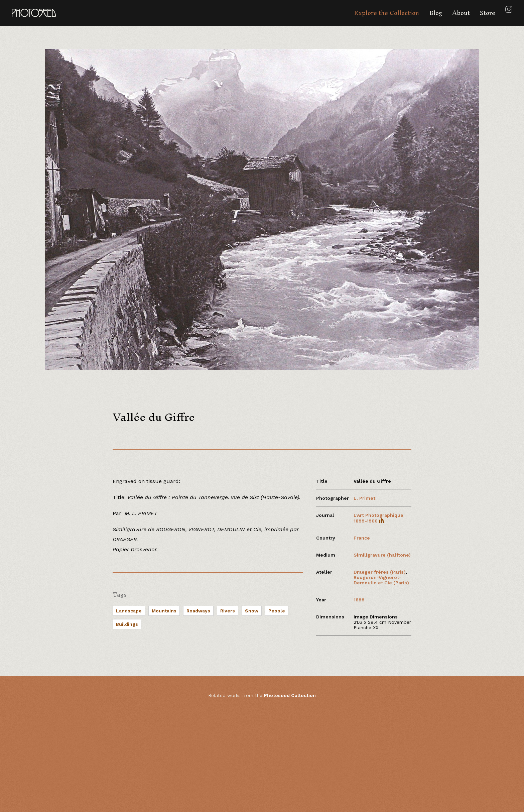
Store (488, 13)
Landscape (129, 611)
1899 (359, 600)
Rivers (228, 611)
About (461, 13)
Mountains (164, 611)
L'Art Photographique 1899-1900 (378, 518)
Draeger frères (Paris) (380, 572)
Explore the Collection (386, 13)
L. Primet (364, 498)
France (362, 538)
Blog (436, 13)
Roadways (198, 611)
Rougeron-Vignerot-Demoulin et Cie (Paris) (381, 580)
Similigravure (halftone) (382, 555)
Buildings (127, 624)
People (277, 611)
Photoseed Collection (290, 695)
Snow (252, 611)
